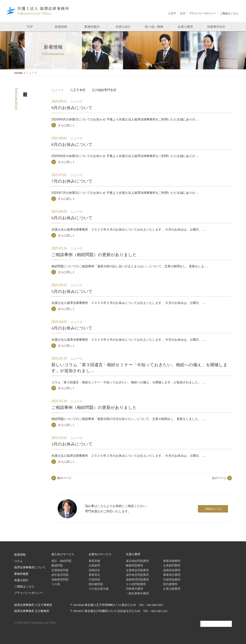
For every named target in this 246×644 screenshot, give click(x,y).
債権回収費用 (172, 570)
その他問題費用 (136, 584)
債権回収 (94, 570)
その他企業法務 (99, 589)
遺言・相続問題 (61, 561)
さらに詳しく (66, 125)
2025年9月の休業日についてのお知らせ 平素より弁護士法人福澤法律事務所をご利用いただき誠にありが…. (125, 119)
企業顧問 (94, 565)
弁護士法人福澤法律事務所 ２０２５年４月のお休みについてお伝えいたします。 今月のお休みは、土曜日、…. (129, 340)
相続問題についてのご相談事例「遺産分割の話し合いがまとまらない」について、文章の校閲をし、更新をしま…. (130, 266)
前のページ (64, 478)
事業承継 (94, 561)
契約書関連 (96, 584)
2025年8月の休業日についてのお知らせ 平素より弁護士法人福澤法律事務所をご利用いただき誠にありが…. (125, 156)
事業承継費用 (172, 561)
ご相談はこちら (229, 13)
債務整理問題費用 (137, 580)
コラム (18, 561)
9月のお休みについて (72, 108)
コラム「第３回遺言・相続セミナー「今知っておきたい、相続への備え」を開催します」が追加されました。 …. (129, 382)
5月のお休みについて (72, 291)
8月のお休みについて (72, 145)
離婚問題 (57, 565)
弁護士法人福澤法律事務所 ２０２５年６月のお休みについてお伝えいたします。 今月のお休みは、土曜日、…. (129, 229)
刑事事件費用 (134, 589)
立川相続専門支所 (104, 90)
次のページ (219, 478)
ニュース (57, 90)
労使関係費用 (172, 580)
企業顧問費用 (172, 565)
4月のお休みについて (72, 328)
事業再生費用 (172, 575)
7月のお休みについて (72, 181)
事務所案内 (92, 27)
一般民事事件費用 (137, 593)
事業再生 (94, 575)
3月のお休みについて (72, 444)
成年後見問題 (60, 575)
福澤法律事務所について (30, 567)
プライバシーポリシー (202, 13)
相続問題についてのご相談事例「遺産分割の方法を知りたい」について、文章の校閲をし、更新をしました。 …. (129, 419)
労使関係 (94, 580)
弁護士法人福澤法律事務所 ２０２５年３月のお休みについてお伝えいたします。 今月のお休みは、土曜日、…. (129, 456)
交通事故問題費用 (137, 570)
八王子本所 (78, 90)
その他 (56, 584)
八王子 (172, 13)
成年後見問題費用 (137, 575)
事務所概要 (21, 574)
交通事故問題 (60, 570)
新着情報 (61, 27)
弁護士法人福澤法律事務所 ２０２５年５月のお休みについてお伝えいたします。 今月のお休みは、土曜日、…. (129, 303)
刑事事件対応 (216, 27)
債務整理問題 (60, 580)
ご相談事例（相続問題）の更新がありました (94, 255)
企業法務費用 (172, 589)
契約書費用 (170, 584)
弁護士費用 (185, 27)
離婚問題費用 (134, 565)
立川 (183, 13)
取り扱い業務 (154, 27)
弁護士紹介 (123, 27)
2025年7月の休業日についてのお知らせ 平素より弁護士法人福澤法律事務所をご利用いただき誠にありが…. (125, 193)
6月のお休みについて (72, 218)
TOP (30, 27)
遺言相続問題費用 (137, 561)
